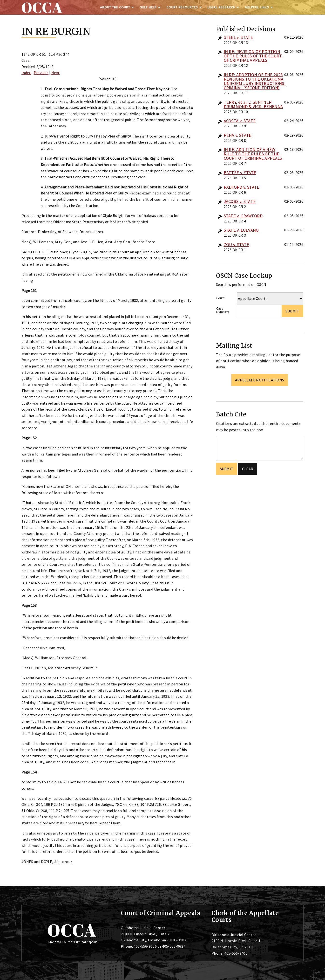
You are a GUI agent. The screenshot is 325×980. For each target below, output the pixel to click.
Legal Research (221, 7)
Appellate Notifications (260, 380)
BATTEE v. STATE (240, 173)
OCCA (72, 930)
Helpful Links (257, 7)
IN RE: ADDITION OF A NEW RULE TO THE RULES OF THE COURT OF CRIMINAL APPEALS (253, 154)
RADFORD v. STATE (242, 187)
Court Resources (182, 7)
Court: (221, 298)
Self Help (148, 7)
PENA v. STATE (238, 135)
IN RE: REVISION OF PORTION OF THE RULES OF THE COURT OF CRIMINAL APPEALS (253, 56)
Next (55, 73)
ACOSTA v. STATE (240, 121)
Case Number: (223, 310)
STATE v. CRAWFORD (243, 216)
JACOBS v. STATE (240, 201)
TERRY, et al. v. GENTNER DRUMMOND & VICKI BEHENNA (253, 104)
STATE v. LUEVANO (241, 230)
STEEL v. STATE (238, 37)
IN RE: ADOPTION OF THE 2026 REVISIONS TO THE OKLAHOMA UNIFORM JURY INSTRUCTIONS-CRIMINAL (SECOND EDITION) (255, 81)
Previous (41, 73)
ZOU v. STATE (237, 245)
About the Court (115, 7)
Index (26, 73)
